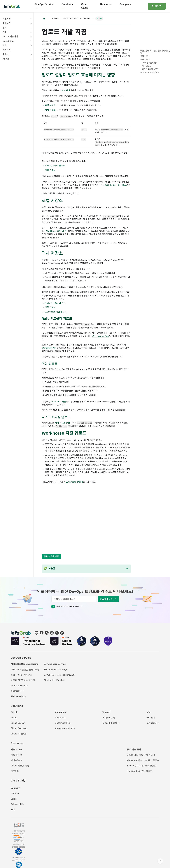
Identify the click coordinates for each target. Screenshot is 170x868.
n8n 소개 (151, 718)
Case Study (18, 781)
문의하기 (157, 6)
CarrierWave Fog (100, 336)
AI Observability (18, 696)
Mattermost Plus (63, 723)
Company (16, 788)
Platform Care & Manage (56, 670)
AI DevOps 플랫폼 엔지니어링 (25, 670)
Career (14, 799)
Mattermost (60, 718)
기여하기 (7, 50)
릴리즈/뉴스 (16, 760)
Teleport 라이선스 (111, 723)
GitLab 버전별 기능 (20, 766)
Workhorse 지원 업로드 (116, 185)
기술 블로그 (16, 755)
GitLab (14, 718)
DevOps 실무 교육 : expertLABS (59, 675)
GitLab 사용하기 (10, 37)
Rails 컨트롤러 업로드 (55, 166)
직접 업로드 (50, 170)
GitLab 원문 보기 (51, 556)
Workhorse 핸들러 (74, 482)
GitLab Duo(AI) (18, 723)
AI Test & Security (19, 686)
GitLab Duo (8, 41)
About (6, 59)
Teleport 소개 (108, 718)
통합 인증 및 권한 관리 (22, 675)
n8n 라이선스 (153, 723)
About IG (15, 794)
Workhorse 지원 (49, 348)
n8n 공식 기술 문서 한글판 (139, 771)
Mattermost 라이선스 (65, 728)
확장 (5, 45)
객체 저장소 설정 (62, 423)
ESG (13, 810)
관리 (5, 32)
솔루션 (6, 54)
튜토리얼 (7, 19)
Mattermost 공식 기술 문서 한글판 (143, 760)
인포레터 (15, 771)
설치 (5, 28)
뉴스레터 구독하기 (108, 599)
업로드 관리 (65, 91)
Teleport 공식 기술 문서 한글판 (142, 766)
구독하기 (7, 23)
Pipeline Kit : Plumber (54, 680)
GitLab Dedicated (19, 728)
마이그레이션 (17, 691)
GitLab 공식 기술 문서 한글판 (141, 755)
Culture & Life (17, 804)
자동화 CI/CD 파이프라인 (23, 680)
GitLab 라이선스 (18, 734)
